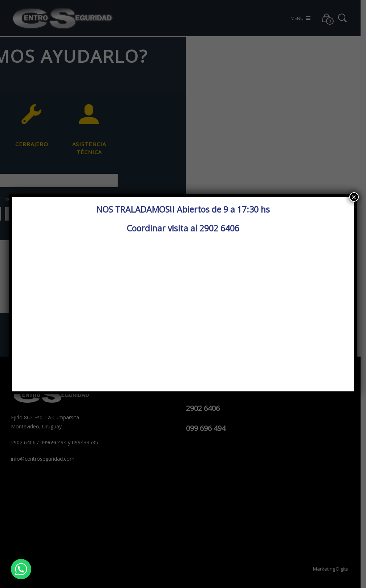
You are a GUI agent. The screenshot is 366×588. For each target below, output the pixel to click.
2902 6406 (219, 228)
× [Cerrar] (354, 197)
